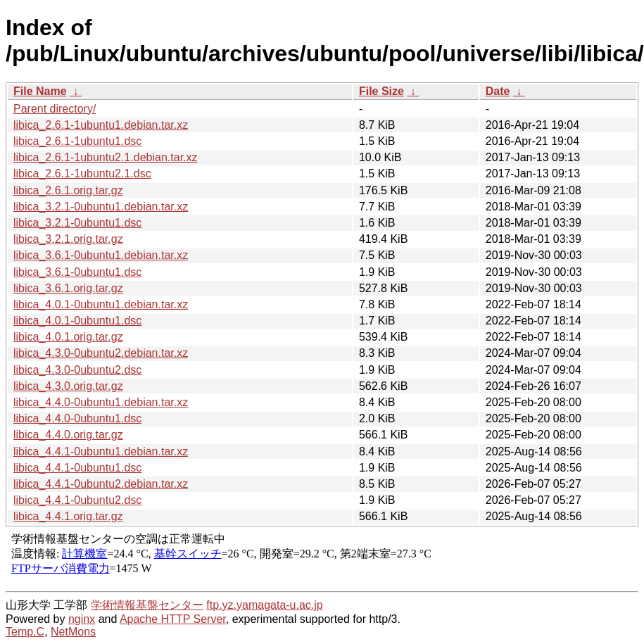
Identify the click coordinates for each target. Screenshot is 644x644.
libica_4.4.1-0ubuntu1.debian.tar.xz (101, 452)
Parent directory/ (55, 109)
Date (498, 91)
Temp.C (25, 632)
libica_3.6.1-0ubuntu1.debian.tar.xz (101, 255)
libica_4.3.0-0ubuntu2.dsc (77, 370)
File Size (381, 91)
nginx (82, 619)
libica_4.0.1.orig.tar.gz (68, 337)
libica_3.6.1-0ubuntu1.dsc (77, 272)
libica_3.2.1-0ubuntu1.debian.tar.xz (101, 207)
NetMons (73, 632)
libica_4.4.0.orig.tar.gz (68, 435)
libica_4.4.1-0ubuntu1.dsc (77, 468)
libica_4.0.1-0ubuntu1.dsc (77, 321)
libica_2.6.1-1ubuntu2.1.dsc (82, 173)
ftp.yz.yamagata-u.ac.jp (264, 605)
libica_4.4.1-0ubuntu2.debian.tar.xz (101, 484)
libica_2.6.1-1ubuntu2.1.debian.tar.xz (106, 157)
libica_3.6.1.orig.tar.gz (68, 288)
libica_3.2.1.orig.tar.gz (68, 239)
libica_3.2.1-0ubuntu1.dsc (77, 223)
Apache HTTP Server (173, 619)
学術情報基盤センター (147, 605)
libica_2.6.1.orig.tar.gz (68, 190)
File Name (40, 91)
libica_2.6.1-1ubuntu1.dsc (77, 141)
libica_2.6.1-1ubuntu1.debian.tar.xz (101, 125)
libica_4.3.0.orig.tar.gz (68, 386)
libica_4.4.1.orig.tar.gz (68, 516)
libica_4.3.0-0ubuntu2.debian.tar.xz (101, 353)
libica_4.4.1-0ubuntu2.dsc (77, 500)
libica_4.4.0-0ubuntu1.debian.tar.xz (101, 402)
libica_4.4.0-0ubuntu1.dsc (77, 418)
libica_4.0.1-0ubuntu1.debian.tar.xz (101, 304)
